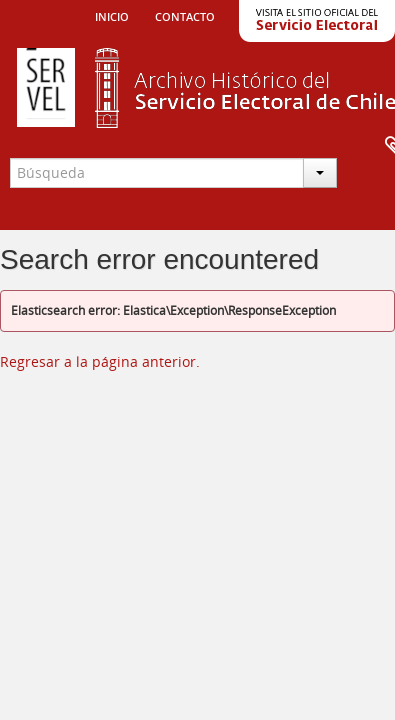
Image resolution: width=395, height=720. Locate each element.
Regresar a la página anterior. (100, 361)
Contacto (185, 15)
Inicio (112, 15)
